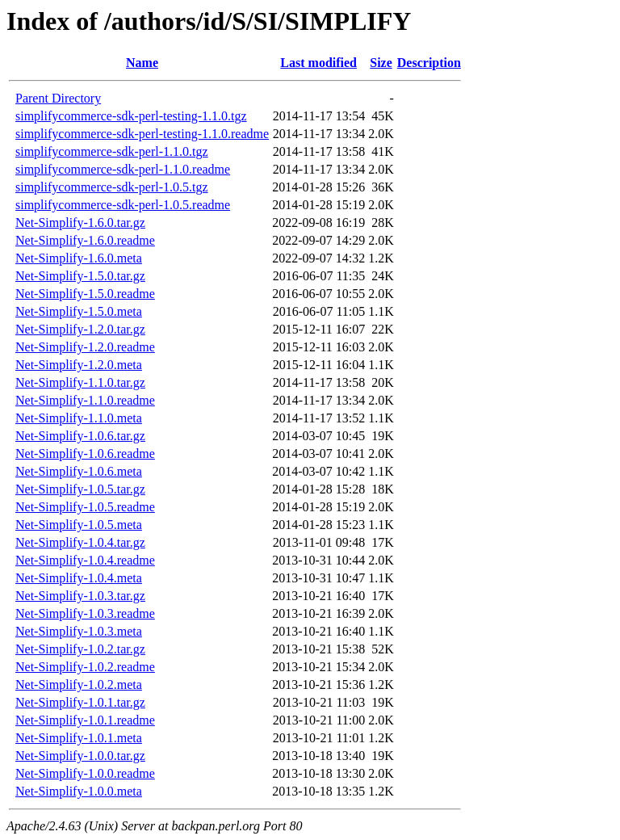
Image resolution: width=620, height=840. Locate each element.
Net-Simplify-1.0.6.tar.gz (80, 436)
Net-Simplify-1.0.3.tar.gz (80, 596)
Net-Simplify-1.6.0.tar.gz (80, 223)
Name (142, 63)
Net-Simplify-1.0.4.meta (79, 578)
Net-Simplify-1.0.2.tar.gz (80, 649)
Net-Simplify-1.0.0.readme (85, 773)
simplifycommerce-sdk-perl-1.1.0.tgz (112, 151)
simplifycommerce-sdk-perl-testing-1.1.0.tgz (131, 116)
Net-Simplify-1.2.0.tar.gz (80, 329)
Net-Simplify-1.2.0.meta (79, 365)
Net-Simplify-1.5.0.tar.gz (80, 276)
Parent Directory (58, 98)
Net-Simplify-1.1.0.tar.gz (80, 382)
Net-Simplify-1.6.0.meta (79, 258)
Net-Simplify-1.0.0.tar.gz (80, 756)
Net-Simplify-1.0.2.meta (79, 685)
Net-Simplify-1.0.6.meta (79, 471)
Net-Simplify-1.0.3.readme (85, 613)
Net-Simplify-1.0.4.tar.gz (80, 542)
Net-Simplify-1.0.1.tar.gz (80, 702)
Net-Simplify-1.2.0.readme (85, 347)
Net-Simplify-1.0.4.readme (85, 560)
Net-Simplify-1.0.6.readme (85, 454)
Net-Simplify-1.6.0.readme (85, 240)
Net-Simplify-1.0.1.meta (79, 738)
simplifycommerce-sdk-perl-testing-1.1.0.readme (142, 134)
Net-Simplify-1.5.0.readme (85, 294)
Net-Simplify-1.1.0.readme (85, 400)
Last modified (318, 63)
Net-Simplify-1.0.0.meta (79, 791)
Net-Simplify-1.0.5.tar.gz (80, 489)
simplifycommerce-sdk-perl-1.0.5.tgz (112, 187)
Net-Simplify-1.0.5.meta (79, 525)
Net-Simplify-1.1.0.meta (79, 418)
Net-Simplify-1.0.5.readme (85, 507)
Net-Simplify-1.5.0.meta (79, 311)
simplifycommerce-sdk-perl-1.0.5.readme (123, 205)
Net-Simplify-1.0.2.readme (85, 667)
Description (429, 63)
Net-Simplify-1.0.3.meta (79, 631)
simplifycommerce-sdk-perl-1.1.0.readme (123, 169)
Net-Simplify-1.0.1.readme (85, 720)
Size (381, 63)
